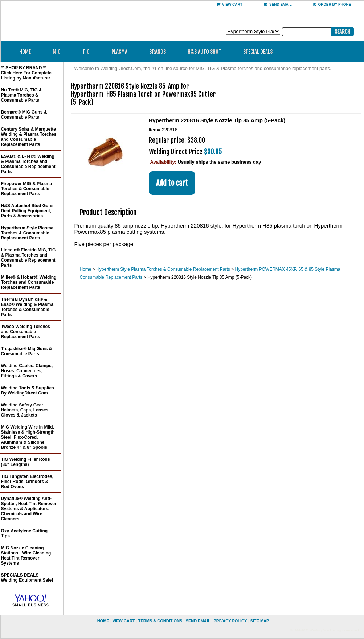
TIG (88, 52)
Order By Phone (332, 5)
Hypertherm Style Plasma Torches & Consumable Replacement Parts (163, 269)
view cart (124, 621)
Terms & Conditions (160, 621)
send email (278, 5)
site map (259, 621)
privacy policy (230, 621)
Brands (160, 52)
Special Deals (258, 52)
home (103, 621)
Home (25, 52)
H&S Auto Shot (205, 52)
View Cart (229, 5)
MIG (59, 52)
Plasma (122, 52)
